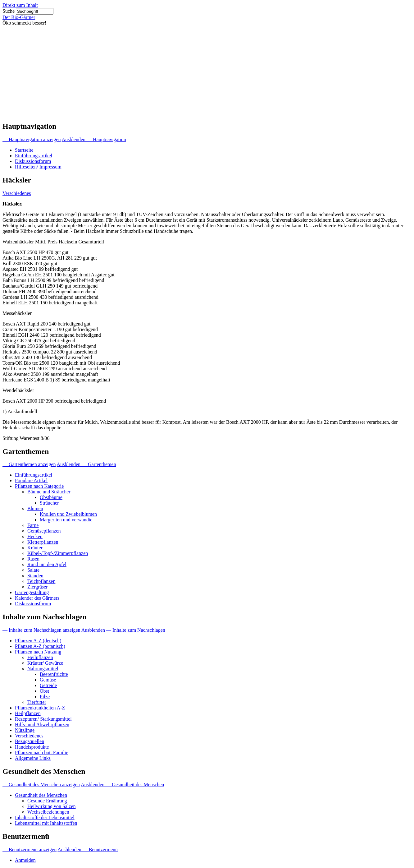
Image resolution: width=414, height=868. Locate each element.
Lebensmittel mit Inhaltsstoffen (46, 823)
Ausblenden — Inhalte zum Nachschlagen (123, 630)
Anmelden (25, 860)
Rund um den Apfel (47, 564)
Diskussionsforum (33, 161)
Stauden (35, 576)
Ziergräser (37, 587)
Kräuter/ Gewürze (45, 663)
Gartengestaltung (32, 592)
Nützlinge (25, 730)
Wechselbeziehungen (48, 812)
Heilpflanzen (40, 657)
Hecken (35, 536)
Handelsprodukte (32, 747)
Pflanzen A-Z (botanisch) (40, 646)
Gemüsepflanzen (44, 531)
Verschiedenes (17, 193)
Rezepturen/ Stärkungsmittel (43, 719)
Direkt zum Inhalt (20, 5)
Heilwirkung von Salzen (52, 806)
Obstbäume (51, 497)
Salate (33, 570)
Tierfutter (37, 702)
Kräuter (35, 548)
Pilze (45, 697)
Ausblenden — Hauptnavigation (94, 139)
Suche (9, 11)
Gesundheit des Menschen (41, 795)
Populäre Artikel (31, 480)
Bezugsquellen (30, 741)
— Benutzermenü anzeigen (30, 850)
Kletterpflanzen (43, 542)
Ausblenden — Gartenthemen (86, 464)
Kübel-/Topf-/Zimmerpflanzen (58, 553)
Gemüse (48, 680)
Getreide (48, 685)
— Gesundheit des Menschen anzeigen (41, 785)
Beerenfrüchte (54, 674)
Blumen (35, 508)
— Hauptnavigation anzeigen (32, 139)
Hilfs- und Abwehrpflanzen (42, 725)
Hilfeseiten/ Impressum (38, 167)
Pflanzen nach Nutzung (38, 652)
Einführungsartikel (34, 156)
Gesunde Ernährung (47, 801)
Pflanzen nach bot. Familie (42, 753)
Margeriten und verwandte (66, 520)
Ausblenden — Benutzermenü (88, 850)
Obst (44, 691)
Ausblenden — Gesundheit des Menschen (122, 785)
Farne (33, 525)
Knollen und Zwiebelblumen (68, 514)
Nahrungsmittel (43, 669)
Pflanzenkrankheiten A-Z (40, 708)
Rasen (33, 559)
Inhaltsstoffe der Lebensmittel (45, 817)
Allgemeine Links (33, 758)
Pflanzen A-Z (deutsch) (38, 641)
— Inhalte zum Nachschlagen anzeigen (41, 630)
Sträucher (49, 503)
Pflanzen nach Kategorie (39, 486)
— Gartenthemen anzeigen (29, 464)
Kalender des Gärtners (37, 598)
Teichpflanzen (41, 581)
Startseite (24, 150)
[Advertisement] (207, 72)
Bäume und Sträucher (49, 492)
